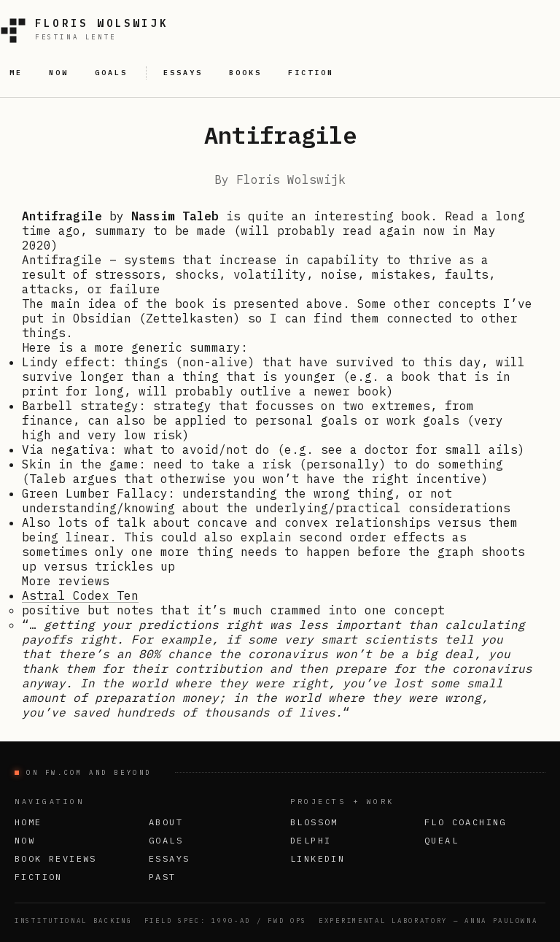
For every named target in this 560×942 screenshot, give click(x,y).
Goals (166, 840)
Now (25, 840)
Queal (442, 840)
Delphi (311, 840)
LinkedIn (318, 858)
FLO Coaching (466, 822)
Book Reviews (56, 858)
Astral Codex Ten (80, 595)
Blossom (314, 822)
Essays (169, 858)
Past (163, 877)
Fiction (39, 877)
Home (28, 822)
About (166, 822)
